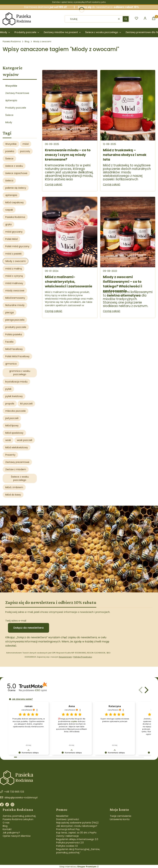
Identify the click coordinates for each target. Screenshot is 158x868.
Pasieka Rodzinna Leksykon (18, 819)
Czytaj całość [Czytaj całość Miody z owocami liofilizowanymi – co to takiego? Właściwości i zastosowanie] (112, 311)
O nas (6, 823)
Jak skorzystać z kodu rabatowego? (77, 826)
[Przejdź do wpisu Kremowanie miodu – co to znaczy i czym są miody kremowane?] (70, 105)
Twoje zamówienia (120, 816)
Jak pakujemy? (11, 833)
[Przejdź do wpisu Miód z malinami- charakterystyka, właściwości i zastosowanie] (70, 232)
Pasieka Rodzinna (12, 41)
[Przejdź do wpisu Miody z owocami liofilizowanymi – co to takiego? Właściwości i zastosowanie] (128, 232)
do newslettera (95, 7)
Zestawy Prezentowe (17, 93)
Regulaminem (65, 657)
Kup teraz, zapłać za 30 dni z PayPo (76, 833)
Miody (9, 122)
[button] (126, 19)
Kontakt (7, 829)
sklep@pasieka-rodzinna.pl (21, 797)
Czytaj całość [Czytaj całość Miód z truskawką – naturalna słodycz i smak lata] (112, 184)
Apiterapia (11, 100)
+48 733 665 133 (14, 792)
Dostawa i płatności (68, 819)
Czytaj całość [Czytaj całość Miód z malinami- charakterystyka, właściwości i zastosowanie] (54, 311)
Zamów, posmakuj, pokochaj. (19, 816)
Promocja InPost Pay (68, 829)
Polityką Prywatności (83, 657)
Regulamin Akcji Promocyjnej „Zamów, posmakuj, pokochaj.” (78, 851)
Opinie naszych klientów (17, 836)
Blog (27, 41)
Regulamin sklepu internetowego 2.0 (77, 839)
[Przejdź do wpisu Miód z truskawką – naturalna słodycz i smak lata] (128, 105)
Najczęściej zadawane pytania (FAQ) (77, 823)
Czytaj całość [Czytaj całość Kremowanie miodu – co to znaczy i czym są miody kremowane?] (54, 184)
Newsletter (62, 816)
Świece (9, 115)
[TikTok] (7, 805)
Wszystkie (11, 86)
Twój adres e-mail (16, 621)
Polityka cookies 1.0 (67, 846)
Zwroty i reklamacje (67, 836)
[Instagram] (12, 805)
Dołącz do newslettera (29, 628)
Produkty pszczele (16, 108)
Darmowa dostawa (51, 7)
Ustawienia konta (120, 819)
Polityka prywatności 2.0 (70, 843)
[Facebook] (2, 805)
